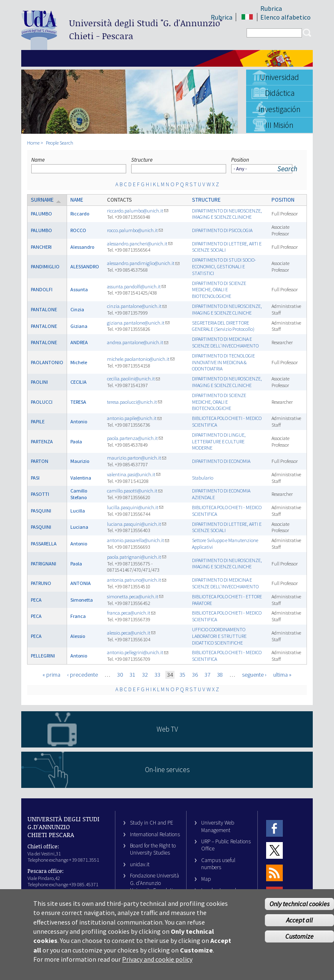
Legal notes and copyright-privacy (221, 894)
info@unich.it (58, 895)
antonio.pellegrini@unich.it (138, 652)
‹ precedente (82, 675)
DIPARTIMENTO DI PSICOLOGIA (222, 230)
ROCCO (78, 230)
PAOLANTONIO (47, 362)
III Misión (279, 125)
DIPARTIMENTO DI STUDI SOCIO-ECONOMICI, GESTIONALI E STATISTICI (224, 266)
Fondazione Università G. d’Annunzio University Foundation (155, 883)
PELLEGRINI (43, 656)
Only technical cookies (299, 911)
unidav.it (140, 864)
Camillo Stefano (79, 494)
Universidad (279, 77)
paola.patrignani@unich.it (137, 557)
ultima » (282, 675)
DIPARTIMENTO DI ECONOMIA (221, 461)
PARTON (40, 461)
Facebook (274, 828)
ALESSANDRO (85, 266)
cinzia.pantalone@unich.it (137, 306)
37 (207, 675)
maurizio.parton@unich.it (137, 458)
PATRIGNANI (44, 564)
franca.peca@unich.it (131, 613)
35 (182, 675)
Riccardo (80, 214)
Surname (46, 200)
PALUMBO (41, 214)
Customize (299, 943)
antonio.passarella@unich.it (138, 540)
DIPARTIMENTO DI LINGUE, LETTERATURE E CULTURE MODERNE (219, 441)
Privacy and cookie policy (157, 966)
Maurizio (80, 461)
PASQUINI (41, 511)
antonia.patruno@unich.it (137, 580)
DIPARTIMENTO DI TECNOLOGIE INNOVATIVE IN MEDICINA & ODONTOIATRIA (223, 362)
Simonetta (82, 600)
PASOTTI (40, 494)
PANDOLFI (42, 289)
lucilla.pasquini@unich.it (135, 507)
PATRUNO (41, 583)
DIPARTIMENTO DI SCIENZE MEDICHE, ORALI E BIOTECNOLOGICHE (219, 290)
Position (240, 160)
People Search (60, 143)
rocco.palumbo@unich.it (135, 230)
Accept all (299, 927)
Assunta (79, 289)
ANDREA (79, 342)
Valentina (81, 478)
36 (195, 675)
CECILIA (79, 382)
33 (157, 675)
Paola (76, 441)
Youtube (274, 895)
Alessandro (82, 247)
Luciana (79, 527)
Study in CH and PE (152, 823)
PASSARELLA (44, 544)
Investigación (279, 109)
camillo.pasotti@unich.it (135, 491)
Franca (78, 616)
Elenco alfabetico (285, 17)
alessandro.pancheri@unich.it (140, 244)
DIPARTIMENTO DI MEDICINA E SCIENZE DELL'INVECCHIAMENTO (225, 342)
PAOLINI (39, 382)
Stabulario (203, 478)
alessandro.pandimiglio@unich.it (143, 263)
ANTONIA (81, 583)
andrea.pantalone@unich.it (138, 342)
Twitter (274, 851)
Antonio (79, 421)
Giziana (79, 326)
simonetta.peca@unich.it (135, 596)
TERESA (78, 402)
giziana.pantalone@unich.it (138, 323)
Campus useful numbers (218, 864)
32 (145, 675)
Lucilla (78, 511)
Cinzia (77, 309)
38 (220, 675)
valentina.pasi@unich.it (134, 474)
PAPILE (38, 421)
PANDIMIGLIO (45, 266)
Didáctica (280, 93)
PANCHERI (41, 247)
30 (120, 675)
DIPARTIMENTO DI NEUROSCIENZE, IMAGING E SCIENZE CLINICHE (227, 214)
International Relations (155, 834)
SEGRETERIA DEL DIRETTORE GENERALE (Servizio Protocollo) (223, 326)
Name (38, 160)
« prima (51, 675)
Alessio (78, 636)
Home (33, 143)
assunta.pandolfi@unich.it (136, 286)
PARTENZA (42, 441)
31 (132, 675)
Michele (79, 362)
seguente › (254, 675)
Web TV (167, 729)
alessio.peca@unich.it (131, 633)
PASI (35, 478)
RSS (274, 873)
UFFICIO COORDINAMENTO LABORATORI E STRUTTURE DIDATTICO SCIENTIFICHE (219, 636)
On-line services (167, 770)
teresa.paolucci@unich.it (135, 402)
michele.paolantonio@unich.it (141, 359)
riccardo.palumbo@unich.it (138, 211)
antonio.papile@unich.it (134, 418)
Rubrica (271, 8)
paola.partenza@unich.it (135, 438)
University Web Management (218, 826)
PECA (36, 600)
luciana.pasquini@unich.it (137, 524)
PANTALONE (44, 309)
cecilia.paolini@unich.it (133, 379)
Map (206, 879)
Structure (142, 160)
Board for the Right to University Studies (153, 849)
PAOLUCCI (42, 402)
